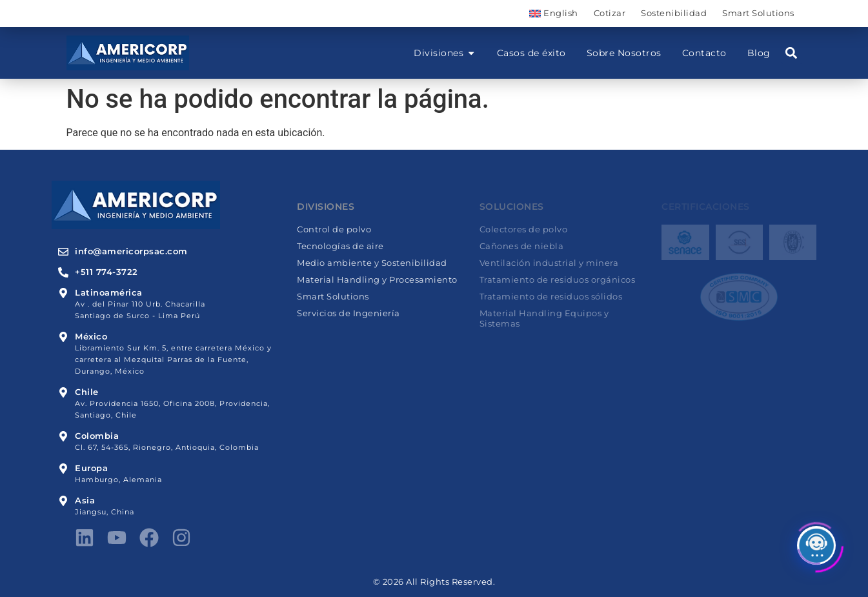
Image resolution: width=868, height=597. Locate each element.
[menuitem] (553, 14)
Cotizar (610, 13)
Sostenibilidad (674, 13)
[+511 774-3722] (63, 272)
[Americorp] (128, 53)
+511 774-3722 (106, 272)
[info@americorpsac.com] (63, 252)
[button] (792, 53)
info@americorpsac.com (131, 251)
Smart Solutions (758, 13)
